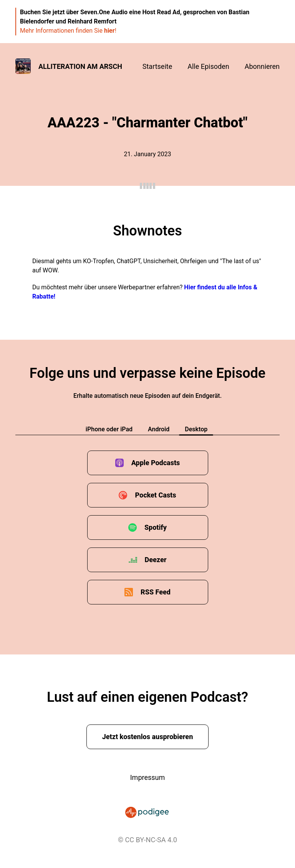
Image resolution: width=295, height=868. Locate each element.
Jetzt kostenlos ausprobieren (148, 737)
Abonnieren (262, 66)
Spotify (156, 527)
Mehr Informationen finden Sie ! (68, 31)
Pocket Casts (155, 495)
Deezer (156, 560)
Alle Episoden (208, 66)
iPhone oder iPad (109, 429)
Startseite (157, 66)
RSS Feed (156, 592)
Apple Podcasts (156, 463)
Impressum (148, 777)
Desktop (196, 429)
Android (159, 429)
